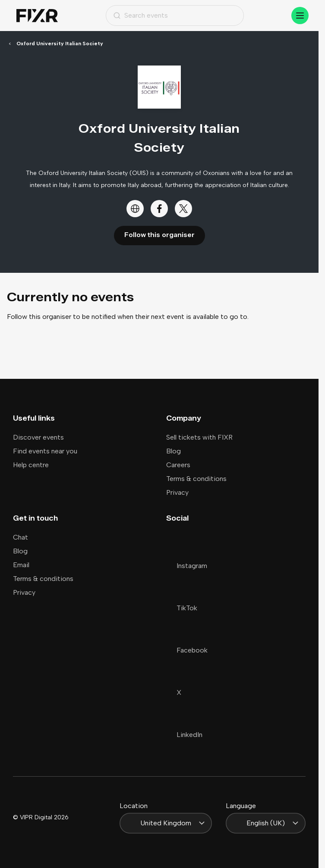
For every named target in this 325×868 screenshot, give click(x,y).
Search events (140, 15)
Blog (174, 451)
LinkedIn (184, 735)
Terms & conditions (196, 479)
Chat (21, 537)
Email (21, 565)
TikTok (182, 608)
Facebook (187, 650)
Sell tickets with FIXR (199, 437)
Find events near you (45, 451)
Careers (178, 465)
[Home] (37, 16)
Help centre (31, 465)
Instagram (187, 566)
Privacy (177, 492)
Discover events (38, 437)
